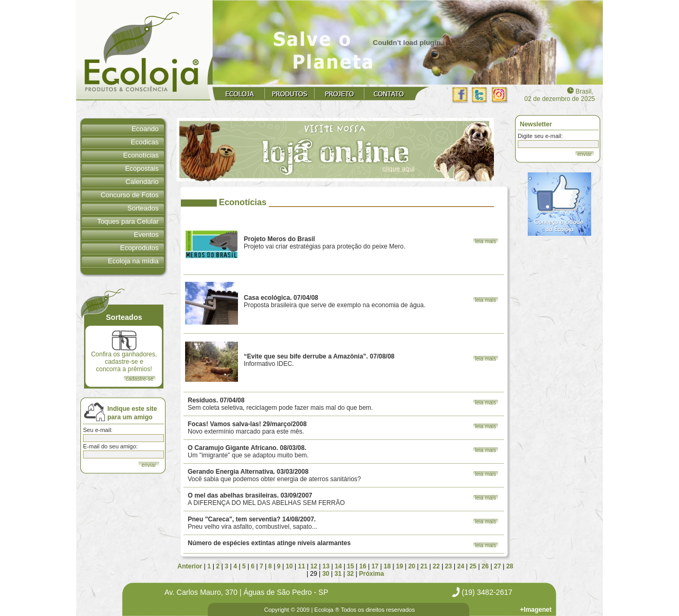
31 (338, 574)
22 (436, 566)
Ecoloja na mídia (133, 261)
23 (448, 566)
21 (424, 566)
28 (510, 566)
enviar (585, 154)
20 (412, 566)
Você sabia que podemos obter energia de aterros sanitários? (274, 475)
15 (350, 566)
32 (350, 574)
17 (375, 566)
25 (473, 566)
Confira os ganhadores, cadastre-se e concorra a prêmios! (124, 352)
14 (338, 566)
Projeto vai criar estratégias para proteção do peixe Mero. (325, 243)
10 (289, 566)
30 (325, 574)
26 (485, 566)
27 (497, 566)
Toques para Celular (128, 221)
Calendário (142, 182)
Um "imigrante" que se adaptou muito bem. (248, 452)
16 (363, 566)
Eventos (146, 235)
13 (326, 566)
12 (314, 566)
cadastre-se (140, 379)
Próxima (371, 574)
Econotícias (141, 155)
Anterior (190, 566)
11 (301, 566)
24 (461, 566)
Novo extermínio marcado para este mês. (247, 428)
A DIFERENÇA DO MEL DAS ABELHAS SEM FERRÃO (266, 499)
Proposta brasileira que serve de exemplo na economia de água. (335, 301)
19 (400, 566)
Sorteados (143, 208)
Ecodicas (145, 142)
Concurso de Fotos (130, 195)
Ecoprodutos (139, 248)
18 (387, 566)
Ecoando (145, 129)
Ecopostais (142, 168)
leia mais (486, 241)
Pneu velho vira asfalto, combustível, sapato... (253, 523)
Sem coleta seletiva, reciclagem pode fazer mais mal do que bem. (280, 404)
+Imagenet (536, 610)
